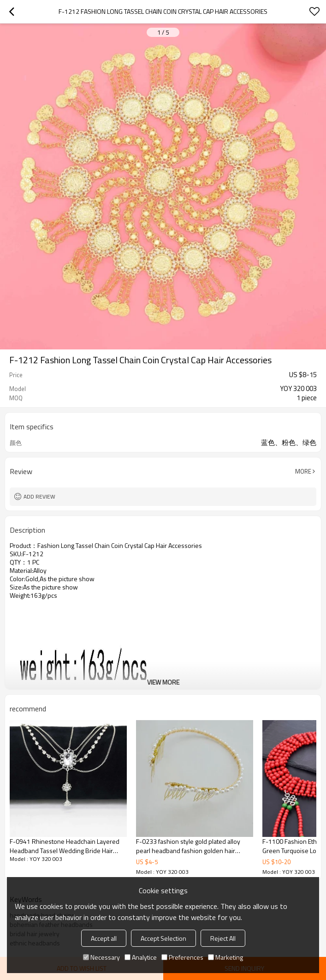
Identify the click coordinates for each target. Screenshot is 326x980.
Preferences (182, 957)
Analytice (141, 957)
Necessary (101, 957)
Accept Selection (163, 938)
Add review (39, 496)
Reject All (223, 938)
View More (163, 682)
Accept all (104, 938)
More (303, 471)
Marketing (225, 957)
